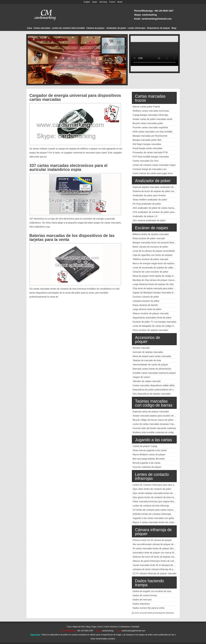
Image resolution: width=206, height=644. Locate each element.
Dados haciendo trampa (150, 583)
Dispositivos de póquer (158, 28)
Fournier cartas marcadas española (150, 127)
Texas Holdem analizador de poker (150, 200)
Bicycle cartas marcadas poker (148, 123)
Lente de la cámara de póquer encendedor (154, 251)
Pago (94, 627)
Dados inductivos (141, 604)
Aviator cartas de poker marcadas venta (152, 119)
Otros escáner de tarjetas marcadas (151, 330)
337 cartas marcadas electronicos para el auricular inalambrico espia (69, 167)
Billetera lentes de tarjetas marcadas (151, 234)
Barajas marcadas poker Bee (147, 140)
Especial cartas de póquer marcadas (151, 412)
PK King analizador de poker (147, 204)
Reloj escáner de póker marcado (149, 238)
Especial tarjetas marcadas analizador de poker (156, 187)
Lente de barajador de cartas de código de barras (157, 326)
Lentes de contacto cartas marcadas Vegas (154, 165)
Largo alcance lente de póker (147, 309)
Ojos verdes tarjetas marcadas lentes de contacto (157, 493)
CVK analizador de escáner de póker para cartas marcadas (162, 212)
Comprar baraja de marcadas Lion (150, 169)
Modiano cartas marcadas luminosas (151, 111)
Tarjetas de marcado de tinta (147, 360)
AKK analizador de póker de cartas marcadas (155, 208)
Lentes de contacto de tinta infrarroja (151, 506)
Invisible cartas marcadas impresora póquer (154, 373)
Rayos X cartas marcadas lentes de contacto (155, 522)
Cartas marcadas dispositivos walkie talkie (154, 385)
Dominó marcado (141, 348)
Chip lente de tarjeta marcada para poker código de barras (162, 288)
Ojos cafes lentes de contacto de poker (152, 489)
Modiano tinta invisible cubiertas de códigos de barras (159, 432)
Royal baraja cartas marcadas (148, 148)
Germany (103, 2)
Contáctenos (124, 627)
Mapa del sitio (79, 627)
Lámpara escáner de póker (146, 301)
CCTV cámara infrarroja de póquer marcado (155, 573)
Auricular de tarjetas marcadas (148, 352)
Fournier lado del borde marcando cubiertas (154, 428)
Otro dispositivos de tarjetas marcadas (152, 394)
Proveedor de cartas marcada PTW (150, 152)
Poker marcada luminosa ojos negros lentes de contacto (161, 501)
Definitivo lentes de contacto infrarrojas (152, 514)
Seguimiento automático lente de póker (152, 318)
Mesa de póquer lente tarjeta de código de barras (157, 276)
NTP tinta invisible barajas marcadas (151, 157)
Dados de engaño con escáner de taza (152, 591)
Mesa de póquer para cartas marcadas (152, 356)
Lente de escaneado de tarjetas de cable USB (156, 268)
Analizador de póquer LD (145, 216)
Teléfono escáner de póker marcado (151, 259)
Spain (95, 2)
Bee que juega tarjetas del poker (149, 459)
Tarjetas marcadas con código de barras (154, 403)
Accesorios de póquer (148, 339)
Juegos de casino (141, 377)
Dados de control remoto (145, 595)
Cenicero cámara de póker (146, 297)
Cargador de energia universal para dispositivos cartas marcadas (75, 97)
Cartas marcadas (42, 28)
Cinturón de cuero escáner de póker (151, 272)
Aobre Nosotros (111, 627)
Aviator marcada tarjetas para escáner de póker (156, 416)
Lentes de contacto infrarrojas (152, 476)
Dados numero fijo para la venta (149, 608)
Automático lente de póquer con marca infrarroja (157, 553)
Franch (112, 2)
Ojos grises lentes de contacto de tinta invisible (156, 497)
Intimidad (135, 627)
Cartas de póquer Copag (145, 446)
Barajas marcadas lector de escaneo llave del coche (159, 243)
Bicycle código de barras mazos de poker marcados (158, 420)
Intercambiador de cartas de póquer (150, 365)
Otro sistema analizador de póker (149, 220)
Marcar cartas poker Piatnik (146, 107)
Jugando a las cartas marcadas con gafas (153, 518)
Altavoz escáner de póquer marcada (151, 313)
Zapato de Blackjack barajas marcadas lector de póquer (160, 293)
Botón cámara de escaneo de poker (150, 247)
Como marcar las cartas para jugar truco (153, 173)
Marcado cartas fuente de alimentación (152, 369)
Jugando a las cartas (154, 440)
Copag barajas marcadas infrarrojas (151, 115)
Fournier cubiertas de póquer (147, 467)
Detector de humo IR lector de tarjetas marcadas (157, 557)
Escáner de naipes (152, 228)
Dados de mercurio (142, 600)
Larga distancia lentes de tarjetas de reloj (153, 284)
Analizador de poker (116, 28)
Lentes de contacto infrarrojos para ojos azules (156, 485)
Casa (30, 28)
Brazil (120, 2)
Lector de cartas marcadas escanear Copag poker (158, 424)
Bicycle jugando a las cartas (147, 463)
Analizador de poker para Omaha (149, 195)
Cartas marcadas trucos (150, 98)
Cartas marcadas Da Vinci (146, 161)
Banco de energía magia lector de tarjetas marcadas (159, 263)
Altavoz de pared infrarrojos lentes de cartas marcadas (160, 561)
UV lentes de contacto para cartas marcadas (155, 510)
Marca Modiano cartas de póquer (149, 455)
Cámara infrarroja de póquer (153, 532)
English (87, 2)
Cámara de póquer (96, 28)
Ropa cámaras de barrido (145, 305)
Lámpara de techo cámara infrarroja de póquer (156, 569)
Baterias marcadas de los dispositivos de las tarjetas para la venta (72, 238)
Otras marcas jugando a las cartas (150, 450)
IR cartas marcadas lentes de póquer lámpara (155, 548)
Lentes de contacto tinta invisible (68, 28)
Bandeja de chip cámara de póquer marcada (155, 280)
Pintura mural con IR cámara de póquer (152, 540)
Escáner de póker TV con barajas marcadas (155, 322)
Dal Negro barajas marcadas (147, 144)
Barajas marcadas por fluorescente (150, 136)
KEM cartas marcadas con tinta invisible (153, 132)
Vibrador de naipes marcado (147, 381)
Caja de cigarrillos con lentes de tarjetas (153, 255)
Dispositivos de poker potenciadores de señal (155, 390)
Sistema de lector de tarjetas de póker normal (155, 191)
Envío (100, 627)
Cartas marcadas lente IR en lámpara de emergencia (159, 565)
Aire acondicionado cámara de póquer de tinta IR (157, 544)
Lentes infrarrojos (137, 28)
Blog (174, 28)
